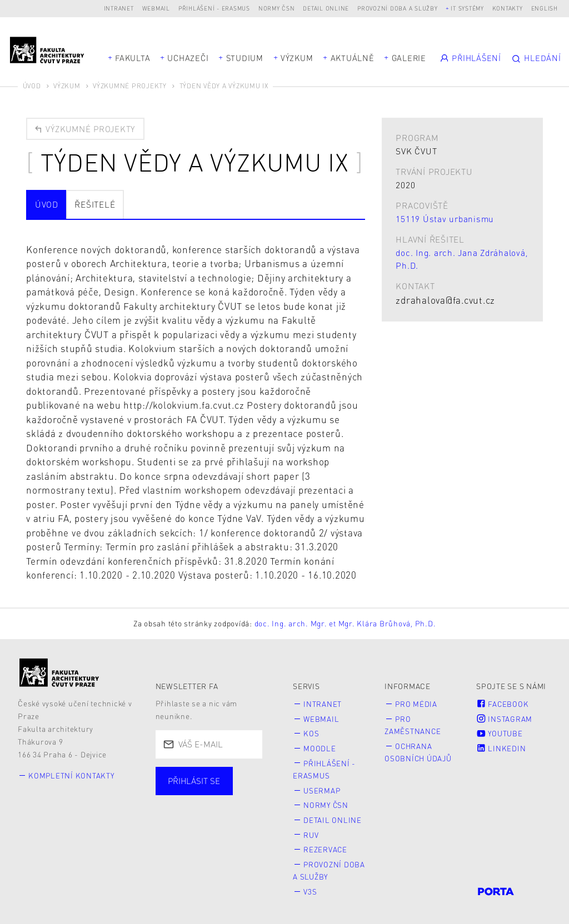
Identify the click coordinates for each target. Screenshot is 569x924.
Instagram (505, 719)
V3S (311, 890)
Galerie (409, 58)
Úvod (32, 86)
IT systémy (467, 8)
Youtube (500, 734)
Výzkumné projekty (130, 86)
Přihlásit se (194, 782)
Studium (245, 58)
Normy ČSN (277, 8)
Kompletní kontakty (73, 776)
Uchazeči (188, 58)
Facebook (503, 704)
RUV (311, 834)
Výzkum (297, 58)
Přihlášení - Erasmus (214, 8)
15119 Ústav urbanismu (445, 219)
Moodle (320, 748)
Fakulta (133, 58)
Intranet (119, 8)
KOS (312, 734)
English (545, 8)
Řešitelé (95, 205)
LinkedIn (501, 748)
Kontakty (508, 8)
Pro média (417, 704)
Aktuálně (353, 58)
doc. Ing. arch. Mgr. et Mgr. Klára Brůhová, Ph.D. (345, 624)
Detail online (326, 8)
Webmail (156, 8)
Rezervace (326, 848)
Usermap (323, 790)
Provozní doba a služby (398, 8)
